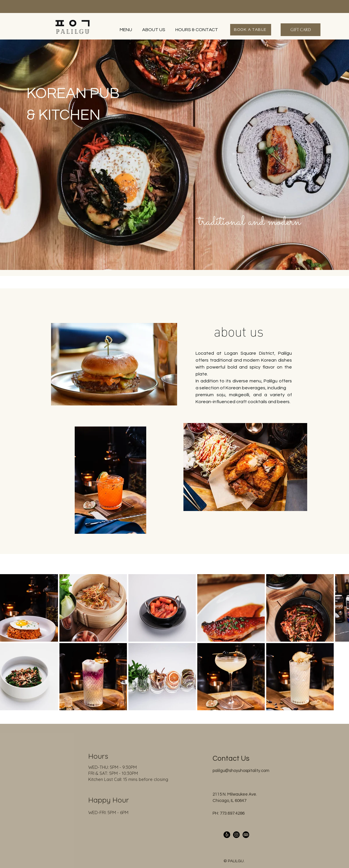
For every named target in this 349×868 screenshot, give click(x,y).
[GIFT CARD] (301, 30)
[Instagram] (236, 835)
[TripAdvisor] (246, 835)
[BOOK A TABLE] (251, 30)
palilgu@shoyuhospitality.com (241, 771)
